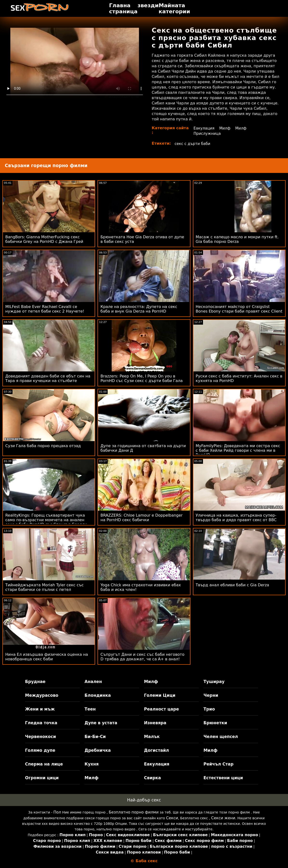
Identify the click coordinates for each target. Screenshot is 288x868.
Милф (225, 128)
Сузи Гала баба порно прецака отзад (43, 446)
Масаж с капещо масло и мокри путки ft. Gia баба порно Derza (237, 239)
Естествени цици (223, 778)
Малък (152, 737)
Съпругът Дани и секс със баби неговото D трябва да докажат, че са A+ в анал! (142, 657)
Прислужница (207, 133)
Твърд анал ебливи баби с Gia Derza (232, 585)
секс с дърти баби (193, 144)
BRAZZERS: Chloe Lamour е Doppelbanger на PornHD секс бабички (141, 518)
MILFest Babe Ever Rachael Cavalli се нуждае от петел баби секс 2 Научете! (45, 309)
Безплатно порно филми (134, 812)
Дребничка (98, 750)
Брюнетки (215, 723)
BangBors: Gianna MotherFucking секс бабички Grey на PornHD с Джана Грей (44, 239)
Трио (209, 709)
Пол (57, 812)
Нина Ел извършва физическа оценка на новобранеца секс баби (47, 657)
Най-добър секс (144, 800)
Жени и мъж (40, 709)
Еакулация (204, 128)
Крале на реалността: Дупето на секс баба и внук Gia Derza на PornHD (139, 309)
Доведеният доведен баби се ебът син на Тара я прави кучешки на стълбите (48, 378)
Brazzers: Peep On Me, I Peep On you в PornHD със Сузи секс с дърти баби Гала (141, 378)
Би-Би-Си (95, 737)
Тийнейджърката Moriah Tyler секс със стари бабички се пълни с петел (44, 587)
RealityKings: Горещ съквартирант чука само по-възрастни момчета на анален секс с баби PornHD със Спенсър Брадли (46, 520)
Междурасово (42, 695)
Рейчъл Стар (219, 764)
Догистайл (156, 750)
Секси (172, 818)
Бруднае (35, 682)
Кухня (92, 764)
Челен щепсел (221, 737)
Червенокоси (40, 737)
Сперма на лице (44, 764)
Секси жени (223, 818)
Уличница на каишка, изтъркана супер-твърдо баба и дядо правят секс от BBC (236, 518)
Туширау (214, 682)
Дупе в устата (101, 723)
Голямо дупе (40, 750)
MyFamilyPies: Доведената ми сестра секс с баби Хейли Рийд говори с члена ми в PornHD (238, 450)
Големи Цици (160, 695)
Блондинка (98, 695)
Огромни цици (42, 778)
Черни (211, 695)
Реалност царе (161, 709)
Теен (90, 709)
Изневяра (155, 723)
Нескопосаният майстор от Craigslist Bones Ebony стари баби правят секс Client (239, 309)
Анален (93, 682)
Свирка (152, 778)
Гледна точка (41, 723)
